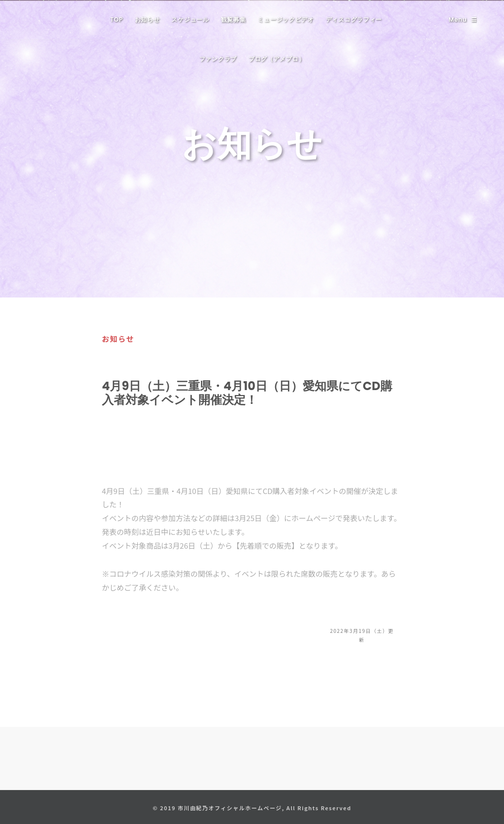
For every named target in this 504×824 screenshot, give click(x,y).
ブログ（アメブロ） (277, 59)
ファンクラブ (218, 59)
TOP (117, 19)
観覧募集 (234, 19)
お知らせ (147, 19)
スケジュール (190, 19)
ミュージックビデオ (285, 19)
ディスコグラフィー (354, 19)
